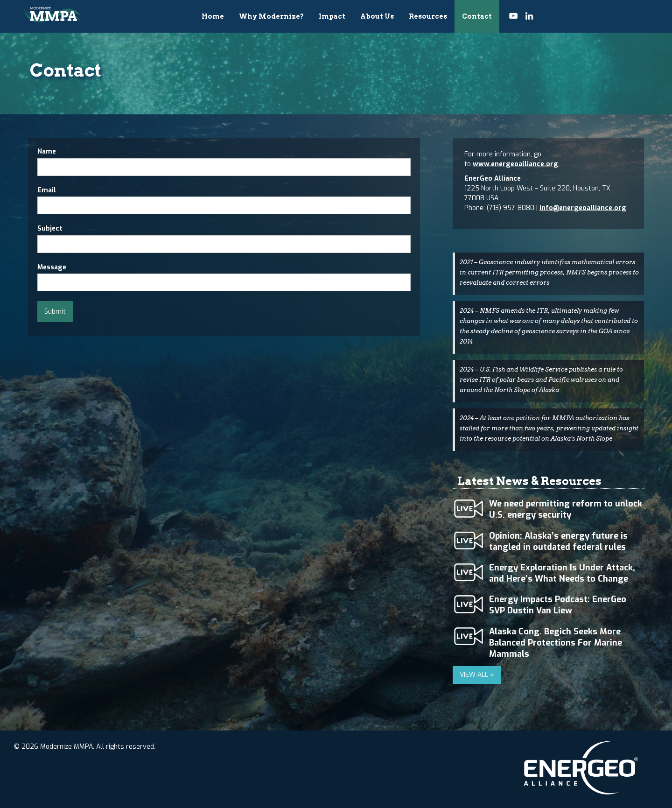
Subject (50, 228)
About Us (377, 16)
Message (52, 267)
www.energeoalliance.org (515, 164)
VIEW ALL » (477, 675)
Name (47, 151)
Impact (332, 16)
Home (213, 16)
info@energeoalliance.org (583, 208)
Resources (428, 16)
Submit (55, 312)
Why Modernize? (271, 16)
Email (47, 190)
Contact (477, 16)
